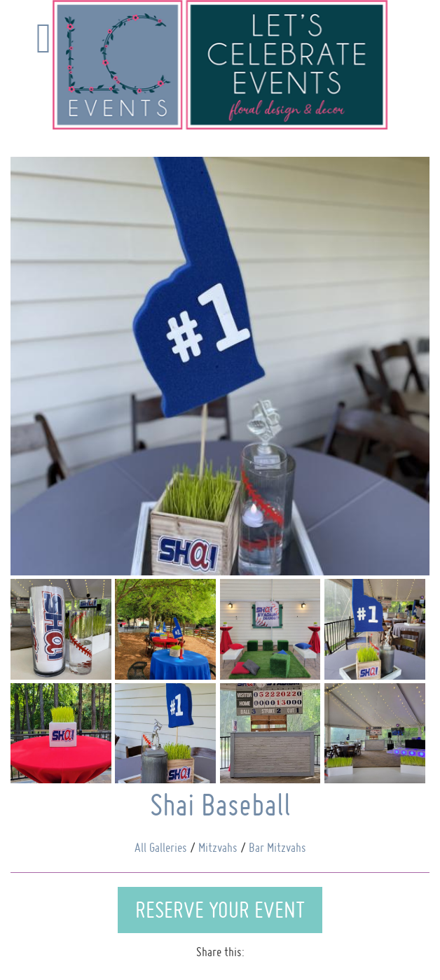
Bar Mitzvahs (277, 847)
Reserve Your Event (220, 910)
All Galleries (161, 847)
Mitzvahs (218, 847)
